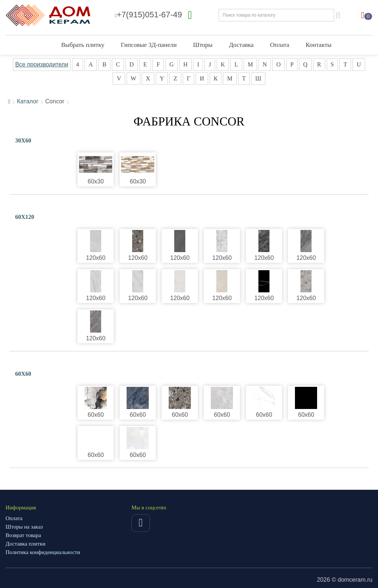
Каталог (28, 101)
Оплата (280, 45)
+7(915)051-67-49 (148, 15)
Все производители (42, 64)
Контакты (319, 45)
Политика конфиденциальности (43, 552)
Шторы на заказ (24, 527)
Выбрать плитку (83, 45)
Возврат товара (23, 535)
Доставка (241, 45)
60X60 (23, 374)
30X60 (23, 140)
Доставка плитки (25, 544)
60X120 (25, 217)
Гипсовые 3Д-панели (149, 45)
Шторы (203, 45)
